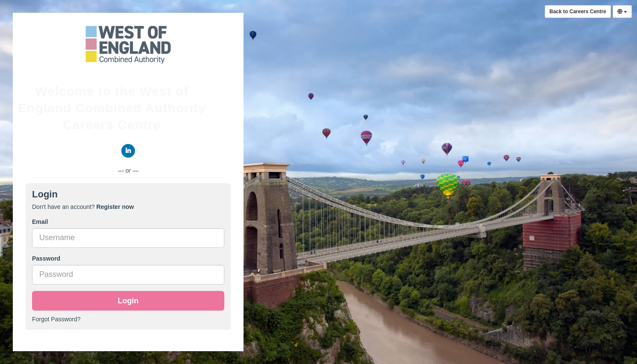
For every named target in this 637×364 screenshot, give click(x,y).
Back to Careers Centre (578, 12)
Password (46, 258)
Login (128, 301)
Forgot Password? (56, 319)
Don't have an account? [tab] (83, 207)
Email (40, 222)
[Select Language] (622, 12)
